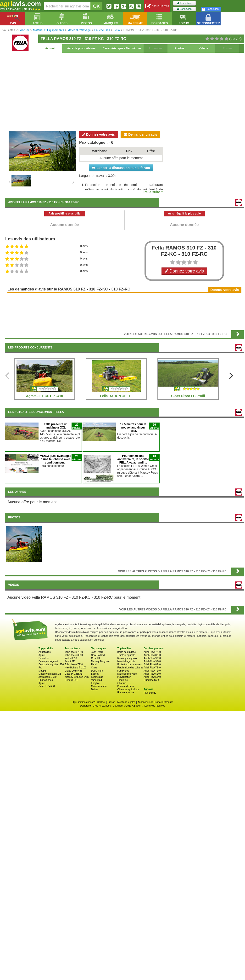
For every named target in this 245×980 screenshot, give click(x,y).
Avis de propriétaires (81, 48)
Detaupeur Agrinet (48, 661)
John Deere (97, 652)
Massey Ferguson (101, 661)
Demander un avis (140, 134)
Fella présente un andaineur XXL (56, 426)
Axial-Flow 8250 (152, 655)
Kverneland (97, 677)
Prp (40, 668)
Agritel (42, 655)
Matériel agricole (126, 661)
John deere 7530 (47, 677)
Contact (101, 702)
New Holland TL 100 (76, 668)
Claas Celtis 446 (74, 671)
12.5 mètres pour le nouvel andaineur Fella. (133, 428)
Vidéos (203, 48)
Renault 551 (71, 680)
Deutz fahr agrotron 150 (51, 664)
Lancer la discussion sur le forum (121, 168)
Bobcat (95, 674)
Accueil (50, 48)
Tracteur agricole (126, 655)
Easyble (95, 683)
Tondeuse (122, 680)
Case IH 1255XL (74, 674)
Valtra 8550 (71, 658)
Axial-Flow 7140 (152, 671)
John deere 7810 (74, 652)
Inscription (184, 3)
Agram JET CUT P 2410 (45, 396)
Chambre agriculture (128, 689)
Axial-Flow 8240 (152, 664)
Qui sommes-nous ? (84, 702)
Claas (94, 668)
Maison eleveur (99, 686)
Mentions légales (126, 702)
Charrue (122, 683)
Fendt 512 (70, 661)
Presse (111, 702)
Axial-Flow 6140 (152, 674)
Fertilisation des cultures (130, 668)
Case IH (95, 658)
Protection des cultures (129, 664)
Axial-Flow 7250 (152, 652)
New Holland (98, 655)
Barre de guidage (126, 652)
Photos (180, 48)
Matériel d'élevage (127, 674)
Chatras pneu (46, 680)
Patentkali (44, 658)
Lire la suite (152, 192)
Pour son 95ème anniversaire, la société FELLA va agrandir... (133, 459)
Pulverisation (124, 677)
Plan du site (150, 693)
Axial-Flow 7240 (152, 668)
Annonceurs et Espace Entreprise (155, 702)
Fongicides (123, 671)
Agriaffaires (45, 652)
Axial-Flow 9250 (152, 658)
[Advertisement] (124, 91)
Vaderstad (97, 680)
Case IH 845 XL (47, 686)
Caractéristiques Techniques (122, 48)
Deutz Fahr (97, 671)
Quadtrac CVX (151, 680)
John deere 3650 (74, 655)
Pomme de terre (126, 686)
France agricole (125, 693)
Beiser (95, 689)
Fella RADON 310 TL (116, 396)
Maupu (42, 671)
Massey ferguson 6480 (77, 677)
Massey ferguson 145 (50, 674)
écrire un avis (157, 6)
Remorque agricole (127, 658)
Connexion (184, 9)
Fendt (94, 664)
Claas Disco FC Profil (188, 396)
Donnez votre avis (99, 134)
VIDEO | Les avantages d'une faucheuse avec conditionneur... (56, 459)
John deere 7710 (74, 664)
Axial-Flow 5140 (152, 677)
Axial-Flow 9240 (152, 661)
